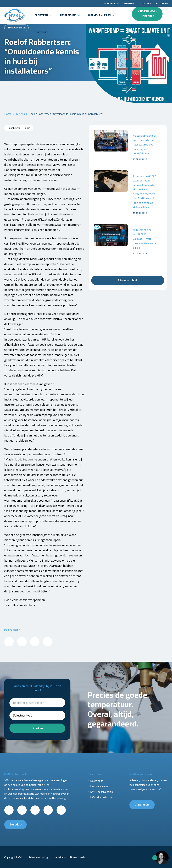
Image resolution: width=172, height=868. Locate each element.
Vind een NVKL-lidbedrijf (147, 14)
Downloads (111, 3)
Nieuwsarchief (128, 280)
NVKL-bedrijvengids (101, 792)
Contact (146, 3)
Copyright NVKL (13, 857)
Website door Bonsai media (70, 857)
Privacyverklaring (38, 857)
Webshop (129, 3)
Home (8, 114)
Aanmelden (143, 805)
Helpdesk (16, 824)
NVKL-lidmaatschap (102, 797)
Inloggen (162, 3)
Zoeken (38, 728)
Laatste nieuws (99, 786)
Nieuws (20, 114)
